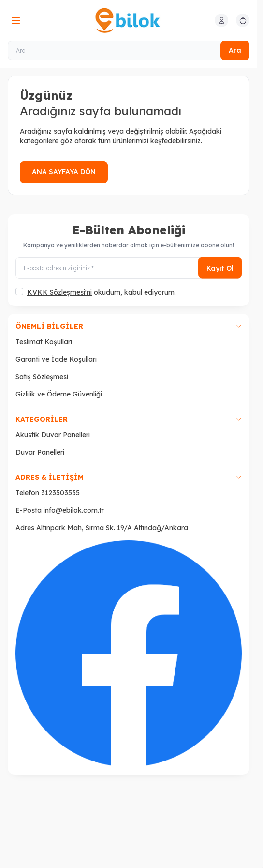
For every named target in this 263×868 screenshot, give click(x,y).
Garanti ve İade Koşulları (56, 359)
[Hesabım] (221, 20)
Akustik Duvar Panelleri (53, 435)
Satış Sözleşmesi (42, 377)
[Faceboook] (129, 654)
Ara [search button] (235, 50)
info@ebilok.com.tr (74, 510)
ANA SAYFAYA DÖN (64, 172)
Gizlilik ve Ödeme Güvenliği (59, 394)
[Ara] (129, 50)
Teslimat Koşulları (44, 342)
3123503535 (60, 493)
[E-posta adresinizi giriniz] (129, 268)
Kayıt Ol (220, 268)
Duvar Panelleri (40, 452)
